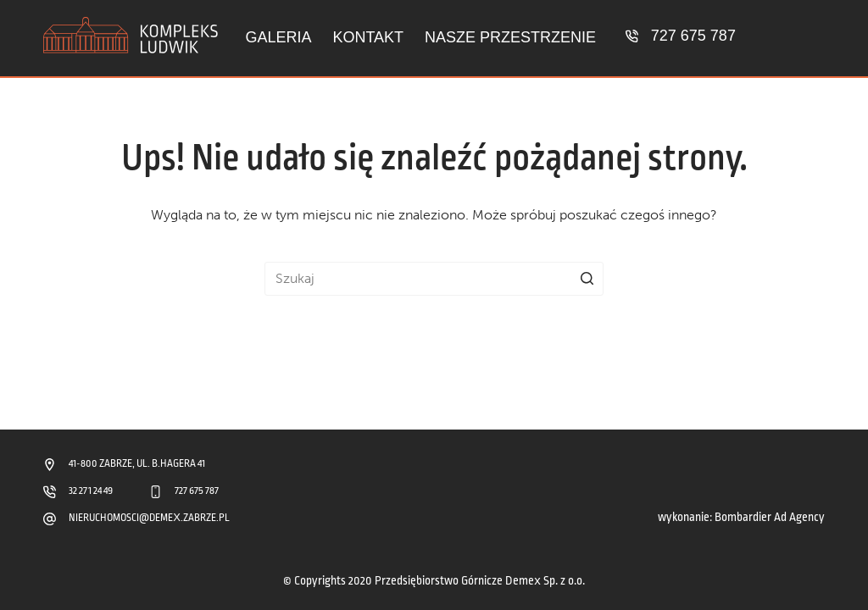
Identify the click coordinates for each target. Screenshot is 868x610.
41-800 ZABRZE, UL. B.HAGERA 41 (137, 464)
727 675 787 (693, 36)
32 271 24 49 (91, 491)
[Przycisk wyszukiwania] (587, 279)
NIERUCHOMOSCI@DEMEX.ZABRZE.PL (149, 518)
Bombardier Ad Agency (770, 517)
